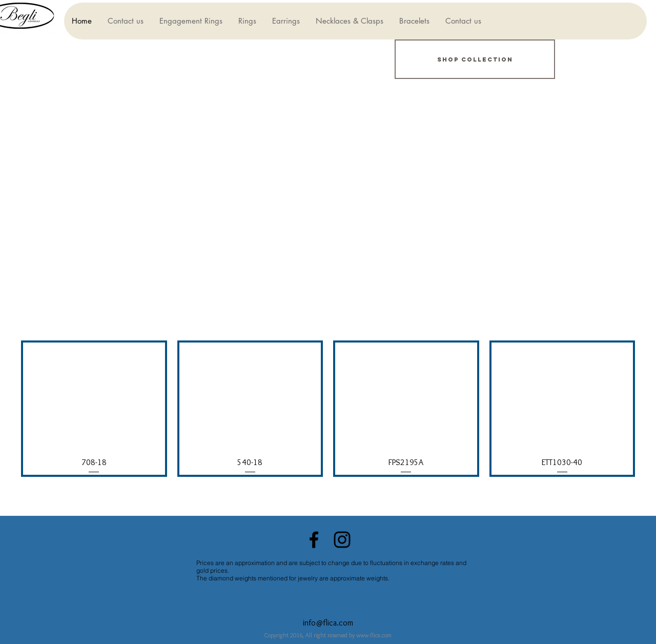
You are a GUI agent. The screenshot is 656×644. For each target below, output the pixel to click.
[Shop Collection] (475, 59)
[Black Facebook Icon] (314, 540)
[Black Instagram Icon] (342, 540)
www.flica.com (374, 635)
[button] (191, 21)
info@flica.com (328, 623)
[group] (328, 409)
